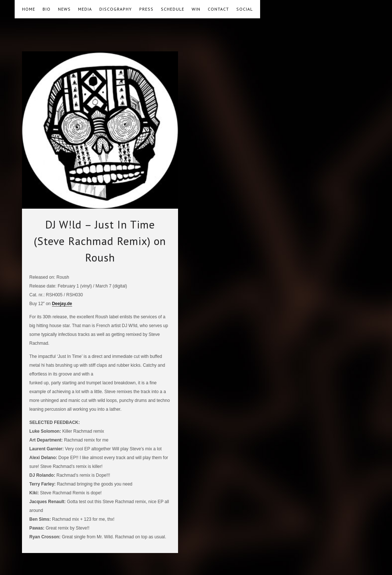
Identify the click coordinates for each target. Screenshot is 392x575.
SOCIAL (245, 9)
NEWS (64, 9)
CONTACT (218, 9)
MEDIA (85, 9)
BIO (47, 9)
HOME (29, 9)
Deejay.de (62, 304)
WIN (196, 9)
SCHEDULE (173, 9)
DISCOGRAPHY (116, 9)
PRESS (146, 9)
